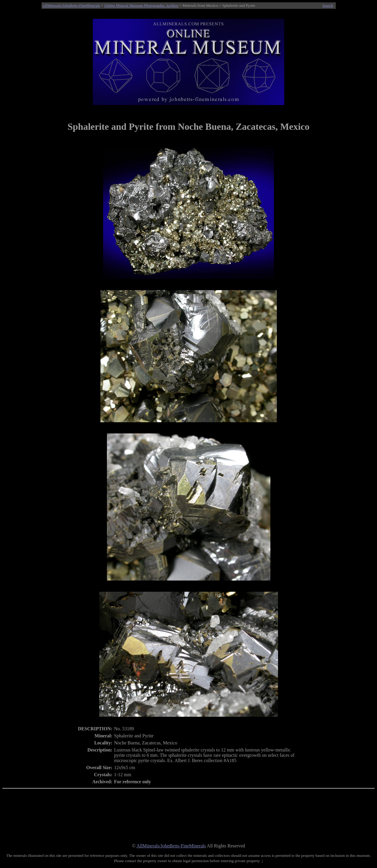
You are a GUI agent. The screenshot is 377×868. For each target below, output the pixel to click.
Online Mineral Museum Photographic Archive (141, 5)
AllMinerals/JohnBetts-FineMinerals (71, 5)
